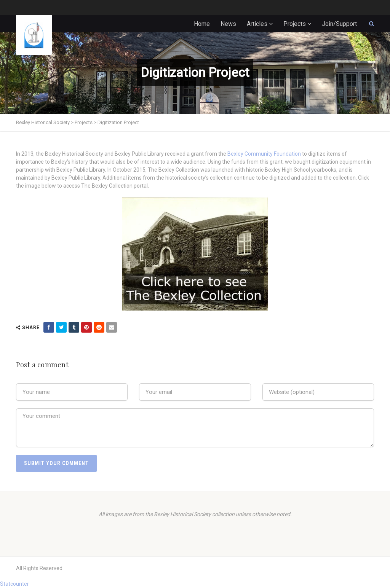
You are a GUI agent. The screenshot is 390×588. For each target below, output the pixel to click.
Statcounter (14, 584)
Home (202, 24)
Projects (295, 24)
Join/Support (339, 24)
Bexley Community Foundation (264, 154)
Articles (257, 24)
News (228, 24)
